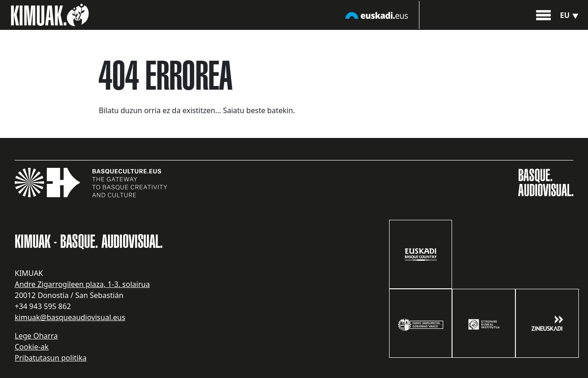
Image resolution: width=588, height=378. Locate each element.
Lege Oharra (36, 336)
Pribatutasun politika (51, 358)
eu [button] (570, 15)
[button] (543, 14)
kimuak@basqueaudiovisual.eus (70, 317)
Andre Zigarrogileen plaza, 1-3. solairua (82, 284)
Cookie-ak (32, 347)
